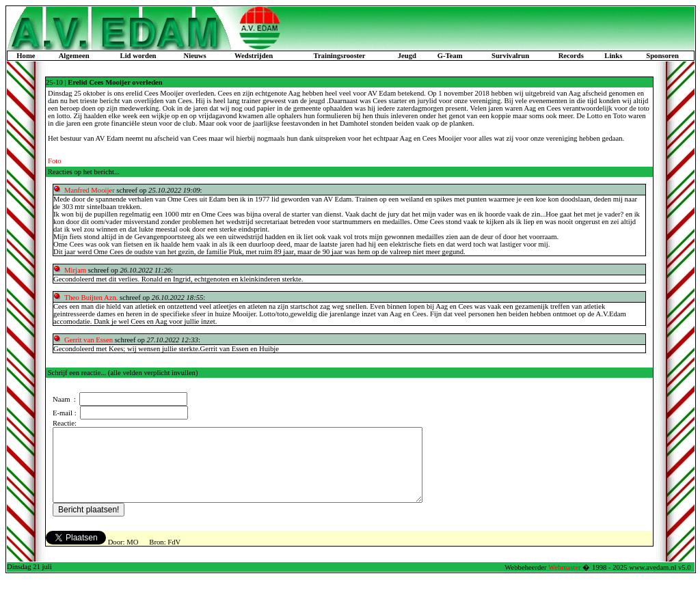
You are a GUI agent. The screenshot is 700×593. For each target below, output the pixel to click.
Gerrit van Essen (90, 340)
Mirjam (75, 270)
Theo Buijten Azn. (91, 298)
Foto (55, 161)
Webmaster (565, 582)
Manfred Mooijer (90, 190)
